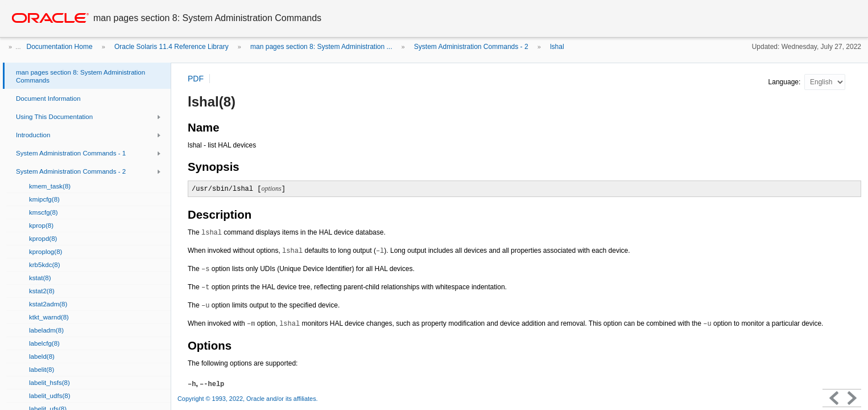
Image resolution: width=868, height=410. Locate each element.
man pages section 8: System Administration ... (321, 47)
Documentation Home (60, 47)
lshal (557, 47)
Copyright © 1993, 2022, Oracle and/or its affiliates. (249, 399)
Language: (786, 82)
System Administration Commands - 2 (471, 47)
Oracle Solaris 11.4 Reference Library (171, 47)
